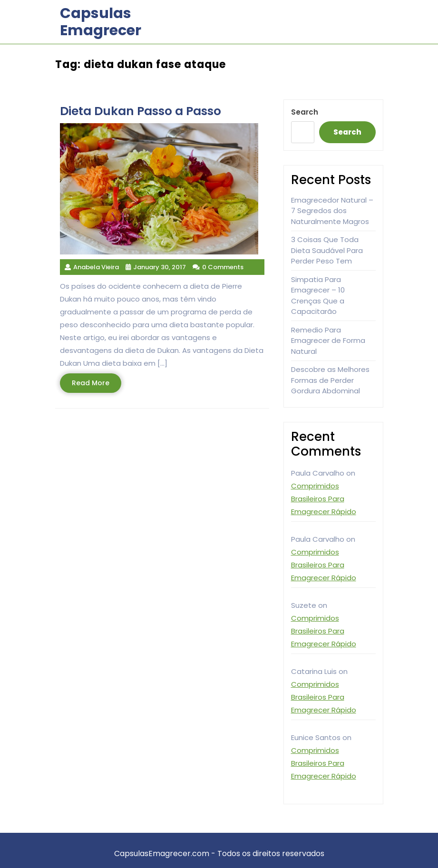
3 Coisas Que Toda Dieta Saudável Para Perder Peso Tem (327, 250)
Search (305, 112)
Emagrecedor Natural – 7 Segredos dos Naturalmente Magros (332, 211)
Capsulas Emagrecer (101, 22)
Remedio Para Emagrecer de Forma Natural (328, 341)
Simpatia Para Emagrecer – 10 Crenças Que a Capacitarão (318, 296)
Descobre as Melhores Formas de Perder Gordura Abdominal (330, 380)
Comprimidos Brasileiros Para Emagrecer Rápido (324, 499)
